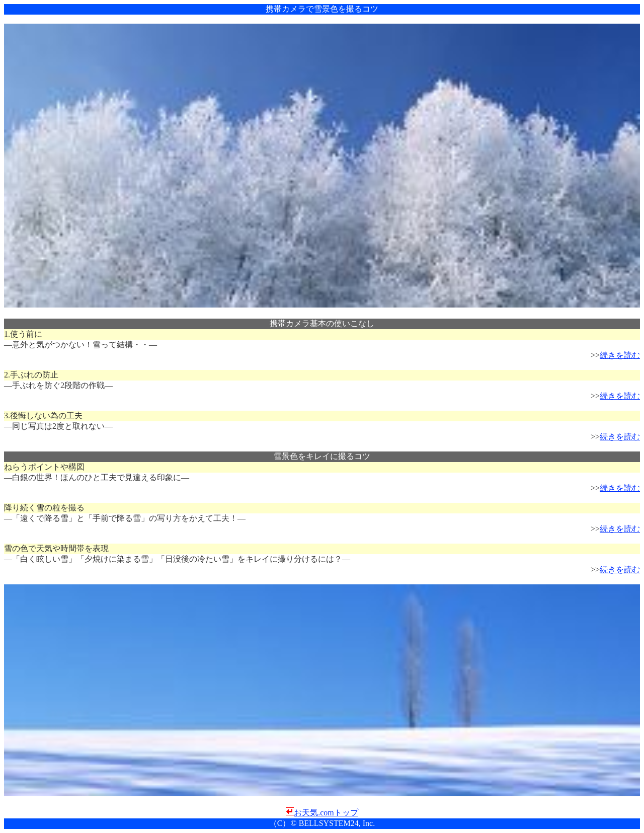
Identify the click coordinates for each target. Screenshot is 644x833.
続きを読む (620, 355)
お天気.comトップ (326, 813)
